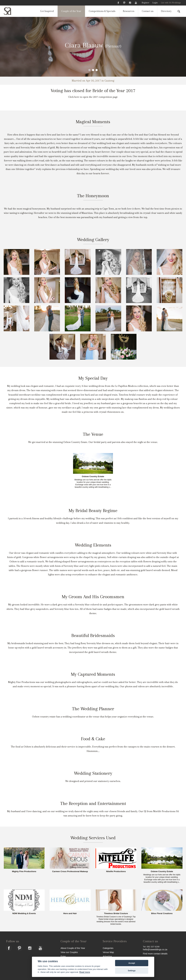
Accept (132, 963)
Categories (108, 948)
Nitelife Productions (116, 871)
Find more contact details (155, 954)
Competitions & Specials (102, 11)
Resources (129, 11)
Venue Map (108, 952)
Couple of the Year (71, 11)
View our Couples (69, 952)
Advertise (107, 956)
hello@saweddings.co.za (155, 949)
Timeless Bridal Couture (116, 913)
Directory (166, 11)
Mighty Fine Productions (24, 871)
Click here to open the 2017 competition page (93, 97)
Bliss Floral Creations (162, 913)
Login (155, 3)
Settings (132, 971)
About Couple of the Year (73, 948)
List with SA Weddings (171, 3)
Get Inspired (47, 11)
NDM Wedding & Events (24, 913)
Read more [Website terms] (85, 972)
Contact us (148, 11)
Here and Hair (70, 913)
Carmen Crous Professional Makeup (70, 871)
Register (145, 3)
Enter (63, 956)
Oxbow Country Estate (93, 477)
